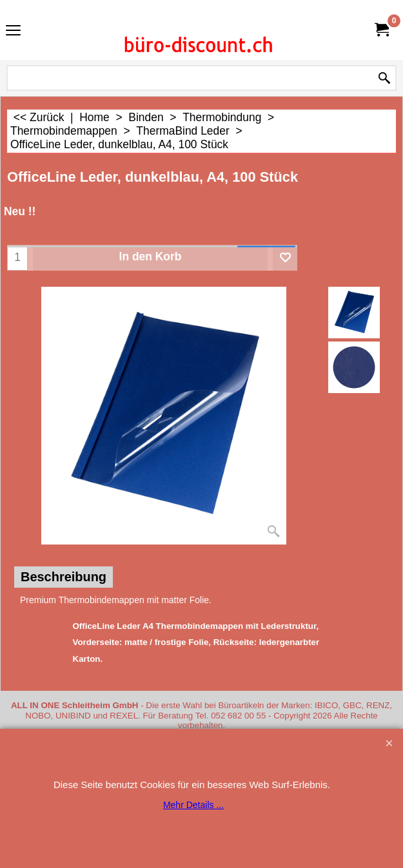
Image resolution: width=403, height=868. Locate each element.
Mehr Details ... (193, 805)
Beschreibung (64, 577)
